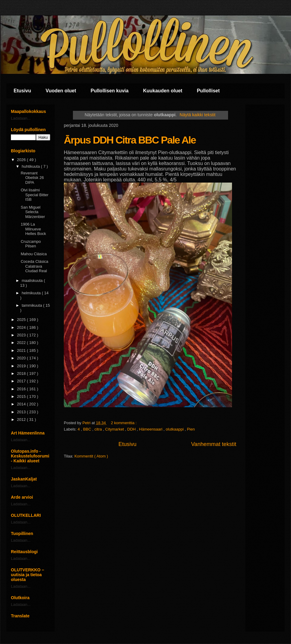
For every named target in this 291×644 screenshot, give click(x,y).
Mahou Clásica (34, 254)
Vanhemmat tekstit (214, 444)
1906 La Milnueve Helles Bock (33, 229)
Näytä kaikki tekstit (198, 115)
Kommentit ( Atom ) (91, 456)
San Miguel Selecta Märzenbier (33, 212)
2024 (22, 327)
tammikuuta (33, 305)
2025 (22, 320)
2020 (22, 358)
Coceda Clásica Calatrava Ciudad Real (34, 266)
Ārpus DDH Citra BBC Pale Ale (130, 140)
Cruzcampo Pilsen (31, 244)
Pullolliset (208, 91)
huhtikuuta (31, 166)
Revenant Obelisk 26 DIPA (32, 178)
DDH (132, 429)
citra (99, 429)
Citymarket (115, 429)
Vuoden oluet (61, 91)
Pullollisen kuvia (110, 91)
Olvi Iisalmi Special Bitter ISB (34, 195)
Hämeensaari (151, 429)
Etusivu (22, 91)
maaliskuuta (33, 281)
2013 (22, 412)
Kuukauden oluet (163, 91)
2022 (22, 343)
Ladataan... (21, 118)
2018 (22, 373)
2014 (22, 404)
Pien (191, 429)
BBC (88, 429)
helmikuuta (32, 293)
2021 (22, 350)
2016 (22, 389)
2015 (22, 396)
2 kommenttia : (124, 423)
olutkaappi (175, 429)
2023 (22, 335)
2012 (22, 419)
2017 (22, 381)
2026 (22, 160)
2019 (22, 366)
